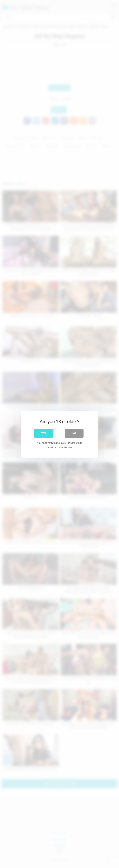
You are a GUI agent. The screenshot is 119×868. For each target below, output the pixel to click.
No (74, 433)
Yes (44, 433)
